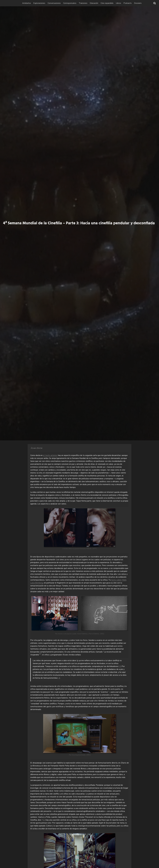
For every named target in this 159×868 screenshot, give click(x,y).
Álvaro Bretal (37, 448)
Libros (123, 3)
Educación (98, 3)
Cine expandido (111, 3)
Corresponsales (74, 3)
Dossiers (142, 3)
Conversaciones (58, 3)
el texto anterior (50, 455)
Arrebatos (31, 3)
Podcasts (132, 3)
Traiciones (87, 3)
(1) (40, 654)
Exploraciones (44, 3)
